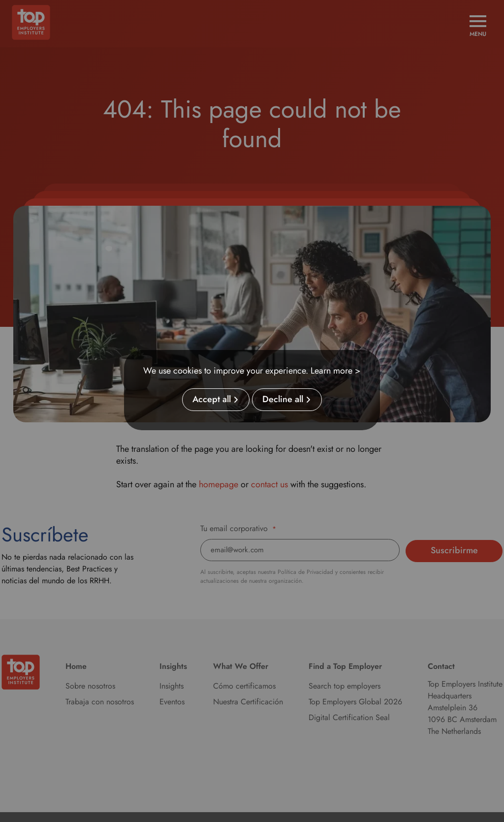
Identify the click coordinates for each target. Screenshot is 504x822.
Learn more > (336, 371)
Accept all (212, 400)
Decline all (283, 400)
